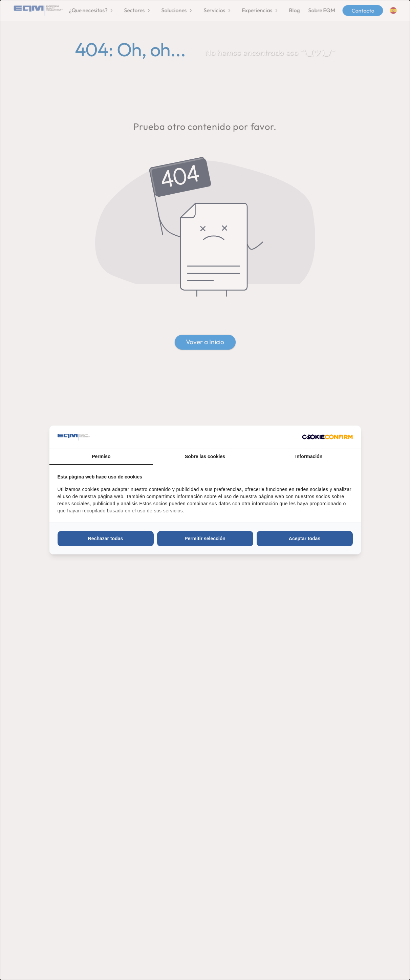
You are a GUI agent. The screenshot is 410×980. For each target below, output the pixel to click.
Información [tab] (309, 456)
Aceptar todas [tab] (305, 538)
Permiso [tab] (101, 456)
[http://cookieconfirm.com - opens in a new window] (327, 437)
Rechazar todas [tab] (105, 538)
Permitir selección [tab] (205, 538)
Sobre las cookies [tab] (205, 456)
